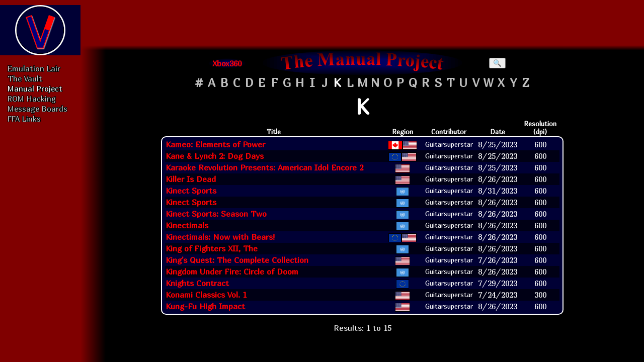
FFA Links (24, 119)
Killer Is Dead (191, 179)
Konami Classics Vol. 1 (206, 295)
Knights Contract (197, 283)
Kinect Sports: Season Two (216, 214)
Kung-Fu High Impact (205, 306)
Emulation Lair (34, 68)
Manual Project (35, 88)
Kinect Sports (191, 191)
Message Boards (37, 109)
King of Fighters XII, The (212, 248)
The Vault (25, 78)
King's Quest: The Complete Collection (237, 260)
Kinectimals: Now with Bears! (220, 237)
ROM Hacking (32, 99)
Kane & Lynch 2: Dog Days (215, 156)
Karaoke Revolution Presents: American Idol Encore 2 (264, 167)
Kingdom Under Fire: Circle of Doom (232, 271)
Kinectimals (187, 225)
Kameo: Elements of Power (215, 144)
